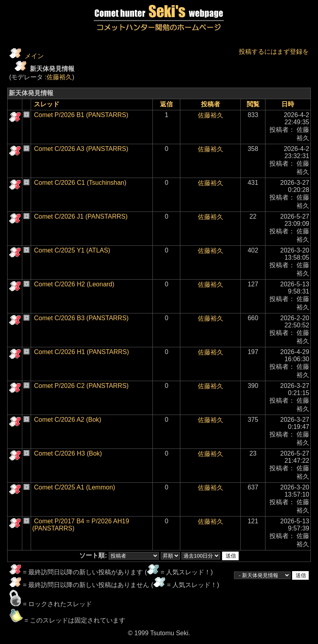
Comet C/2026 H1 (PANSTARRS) (81, 352)
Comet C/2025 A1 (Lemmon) (74, 487)
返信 (166, 104)
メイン (34, 56)
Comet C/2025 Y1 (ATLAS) (72, 250)
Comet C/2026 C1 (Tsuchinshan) (80, 183)
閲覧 (253, 104)
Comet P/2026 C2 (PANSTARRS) (81, 386)
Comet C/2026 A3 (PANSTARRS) (81, 149)
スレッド (47, 104)
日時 (288, 104)
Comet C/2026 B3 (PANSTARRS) (81, 318)
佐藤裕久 (59, 77)
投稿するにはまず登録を (274, 52)
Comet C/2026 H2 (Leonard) (74, 284)
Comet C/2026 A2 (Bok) (67, 420)
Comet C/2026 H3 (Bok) (68, 453)
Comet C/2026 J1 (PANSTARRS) (81, 216)
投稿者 (211, 104)
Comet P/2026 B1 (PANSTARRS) (81, 115)
